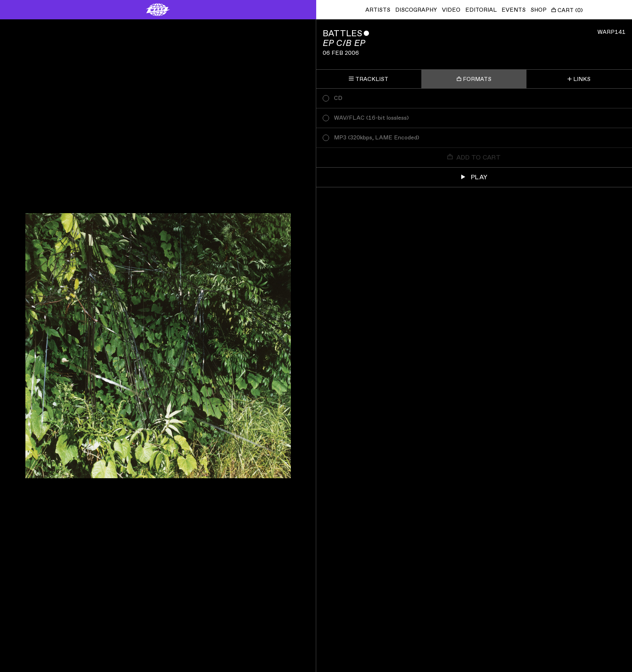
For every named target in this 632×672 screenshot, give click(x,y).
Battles (342, 34)
